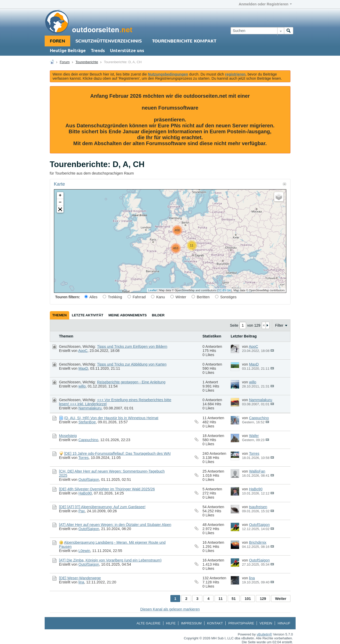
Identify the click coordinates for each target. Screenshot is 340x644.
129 (263, 599)
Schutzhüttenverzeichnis (109, 41)
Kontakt (215, 623)
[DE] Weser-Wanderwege (80, 578)
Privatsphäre (241, 623)
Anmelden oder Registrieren (265, 4)
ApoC (83, 351)
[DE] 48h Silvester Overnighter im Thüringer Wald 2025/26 (107, 489)
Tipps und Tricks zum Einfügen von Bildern (132, 346)
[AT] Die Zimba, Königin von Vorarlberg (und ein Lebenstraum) (110, 560)
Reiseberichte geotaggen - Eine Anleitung (131, 382)
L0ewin (84, 551)
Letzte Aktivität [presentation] (88, 315)
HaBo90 (85, 493)
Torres (83, 458)
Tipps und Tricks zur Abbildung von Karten (132, 364)
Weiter (281, 599)
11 (220, 599)
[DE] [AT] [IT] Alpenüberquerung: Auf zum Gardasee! (102, 507)
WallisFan (257, 471)
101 (248, 599)
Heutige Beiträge (68, 51)
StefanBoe (87, 422)
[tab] (60, 315)
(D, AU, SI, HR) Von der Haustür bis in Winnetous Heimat (111, 418)
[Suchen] (257, 31)
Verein (266, 623)
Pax (82, 511)
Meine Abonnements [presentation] (128, 315)
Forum (65, 62)
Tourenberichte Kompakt (184, 41)
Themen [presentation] (60, 315)
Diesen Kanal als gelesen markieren (170, 609)
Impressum (191, 623)
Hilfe (171, 623)
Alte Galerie (149, 623)
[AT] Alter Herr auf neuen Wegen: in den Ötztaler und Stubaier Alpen (115, 525)
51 (234, 599)
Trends (98, 51)
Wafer (254, 436)
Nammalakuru (90, 408)
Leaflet (152, 290)
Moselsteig (68, 436)
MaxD (83, 368)
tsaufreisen (258, 507)
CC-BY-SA (224, 290)
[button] (60, 209)
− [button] (60, 202)
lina (81, 582)
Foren (57, 41)
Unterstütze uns (127, 51)
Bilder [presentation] (158, 315)
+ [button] (60, 195)
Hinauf (284, 623)
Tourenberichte (87, 62)
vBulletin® (264, 634)
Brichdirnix (258, 542)
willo (82, 386)
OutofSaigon (89, 480)
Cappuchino (259, 418)
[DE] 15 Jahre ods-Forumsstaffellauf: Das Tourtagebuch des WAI (117, 453)
